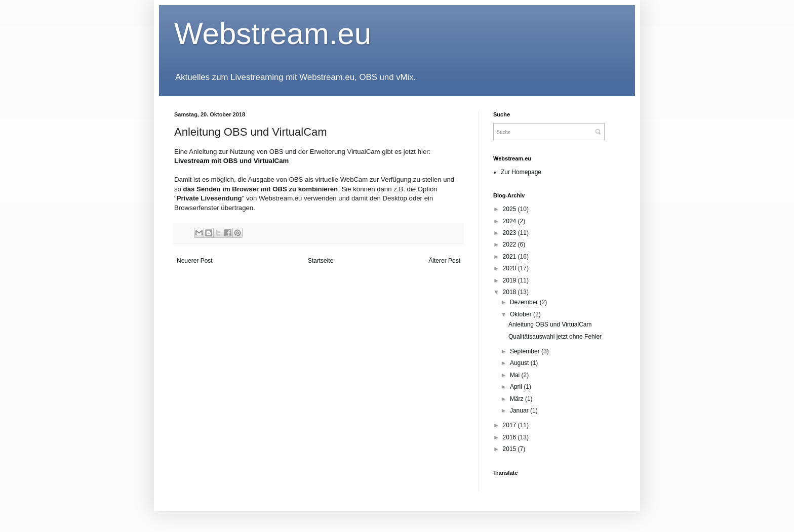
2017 (510, 425)
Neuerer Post (195, 261)
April (517, 387)
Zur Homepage (521, 172)
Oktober (522, 314)
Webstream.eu (273, 34)
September (526, 351)
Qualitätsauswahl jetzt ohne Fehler (555, 337)
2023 (510, 233)
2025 (510, 209)
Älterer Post (444, 261)
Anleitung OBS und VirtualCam (550, 324)
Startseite (321, 261)
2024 (510, 221)
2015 (510, 449)
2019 (510, 280)
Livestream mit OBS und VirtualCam (231, 161)
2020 (510, 268)
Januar (520, 411)
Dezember (525, 302)
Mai (516, 375)
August (520, 363)
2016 (510, 437)
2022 (510, 244)
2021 (510, 257)
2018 (510, 292)
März (518, 399)
